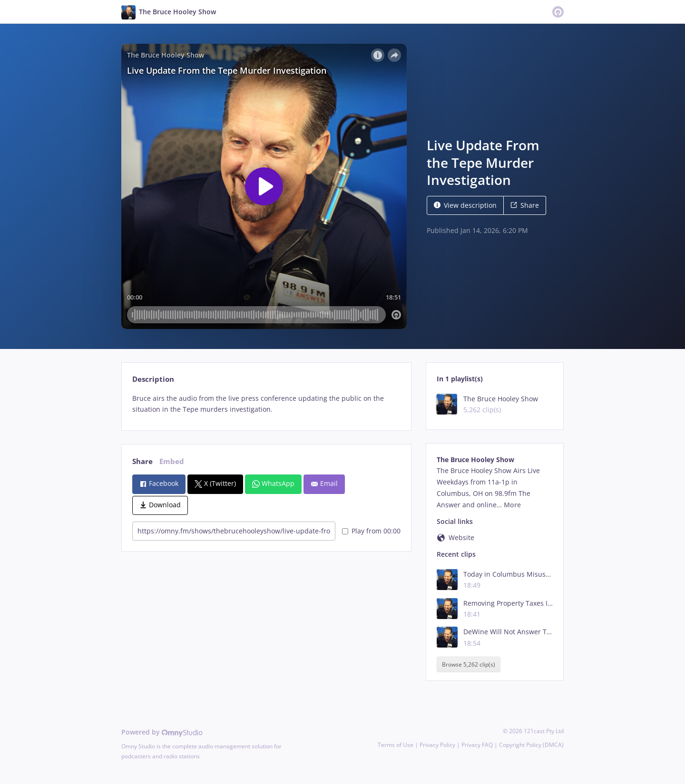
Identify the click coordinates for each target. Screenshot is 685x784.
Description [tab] (153, 379)
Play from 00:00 (371, 531)
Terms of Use (396, 745)
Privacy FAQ (477, 745)
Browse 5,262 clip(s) (469, 664)
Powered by (162, 732)
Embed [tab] (172, 461)
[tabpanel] (266, 404)
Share (525, 205)
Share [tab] (142, 461)
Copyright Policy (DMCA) (531, 745)
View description (465, 205)
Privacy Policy (437, 745)
